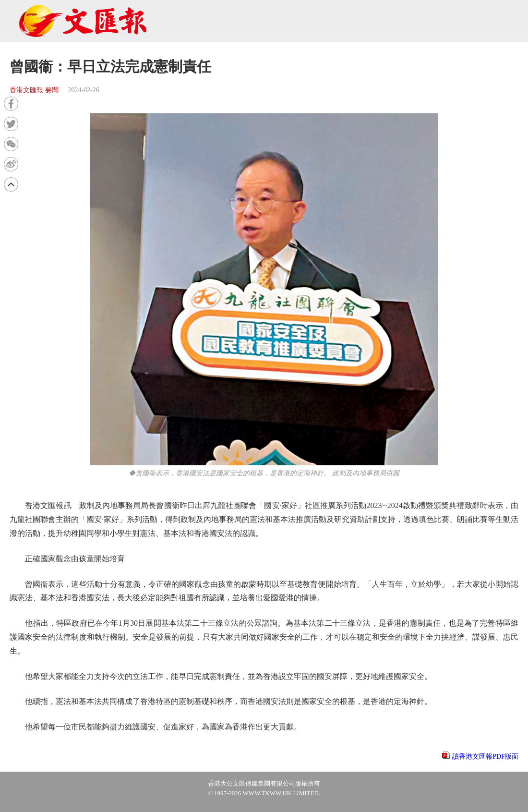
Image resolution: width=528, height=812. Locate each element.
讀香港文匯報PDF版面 (485, 757)
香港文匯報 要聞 (34, 90)
